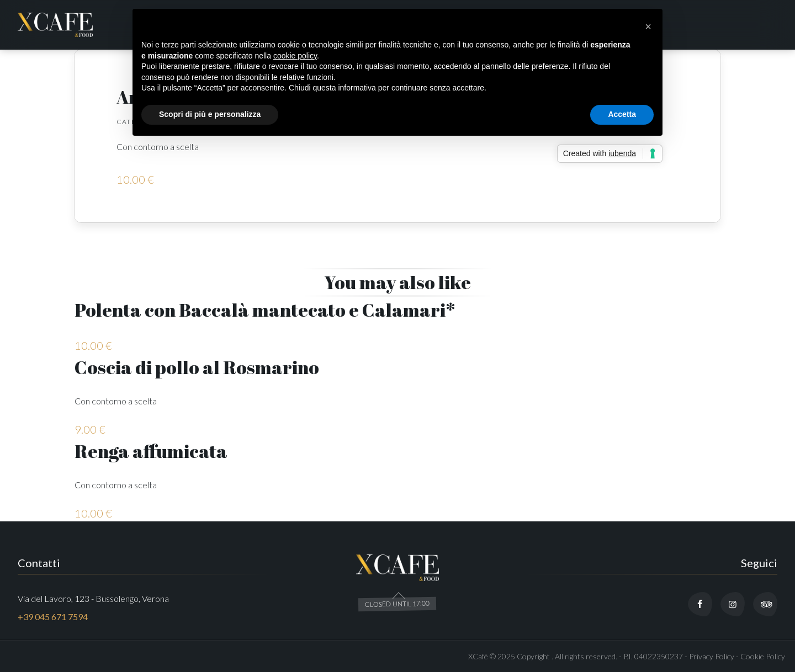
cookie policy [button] (295, 56)
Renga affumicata (151, 451)
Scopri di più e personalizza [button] (210, 114)
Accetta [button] (622, 114)
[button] (648, 26)
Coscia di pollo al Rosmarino (197, 367)
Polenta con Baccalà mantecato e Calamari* (265, 310)
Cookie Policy (763, 656)
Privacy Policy (712, 656)
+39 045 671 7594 (53, 617)
